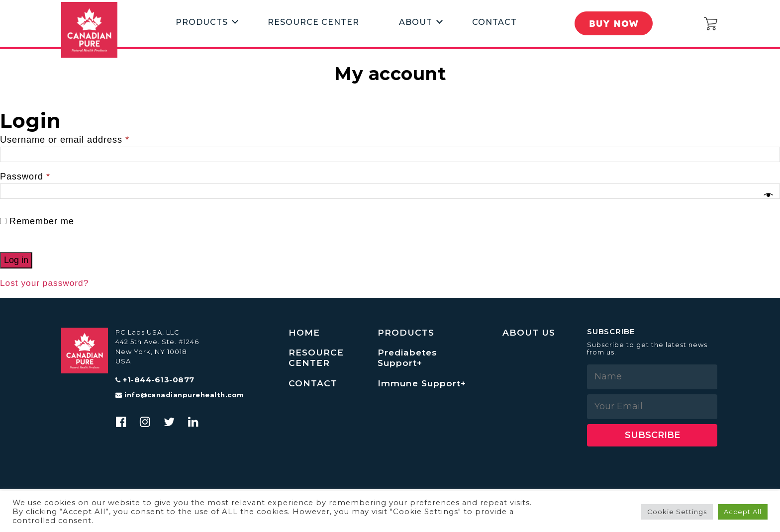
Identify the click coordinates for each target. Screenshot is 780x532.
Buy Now (614, 23)
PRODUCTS (407, 333)
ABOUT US (530, 333)
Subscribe (652, 435)
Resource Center (313, 22)
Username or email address (65, 140)
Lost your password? (46, 283)
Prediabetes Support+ (409, 359)
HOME (304, 333)
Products (202, 22)
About (416, 22)
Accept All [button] (743, 512)
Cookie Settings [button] (677, 512)
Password (25, 177)
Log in (16, 260)
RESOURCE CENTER (317, 359)
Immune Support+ (424, 385)
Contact (494, 22)
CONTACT (313, 385)
